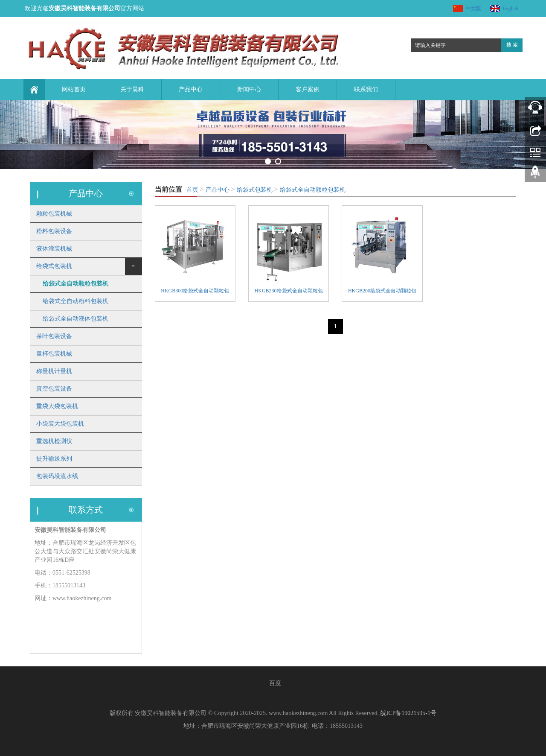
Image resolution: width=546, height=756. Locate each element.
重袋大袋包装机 (57, 406)
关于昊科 (132, 89)
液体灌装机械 (54, 249)
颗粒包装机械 (54, 214)
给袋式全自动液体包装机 (76, 319)
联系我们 (366, 89)
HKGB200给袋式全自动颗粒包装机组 (382, 292)
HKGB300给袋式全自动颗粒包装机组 (195, 292)
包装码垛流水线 (57, 476)
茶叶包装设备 (54, 336)
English (510, 9)
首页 (192, 190)
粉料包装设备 (54, 231)
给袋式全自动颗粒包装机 (313, 190)
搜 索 (512, 45)
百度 (275, 683)
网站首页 (74, 89)
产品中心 (191, 89)
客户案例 (308, 89)
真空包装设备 (54, 389)
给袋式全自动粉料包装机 (76, 301)
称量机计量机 (54, 371)
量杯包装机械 (54, 354)
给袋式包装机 (255, 190)
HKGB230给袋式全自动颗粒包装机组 (289, 292)
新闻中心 (249, 89)
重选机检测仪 (54, 441)
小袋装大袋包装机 (60, 424)
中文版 (473, 9)
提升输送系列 (54, 459)
